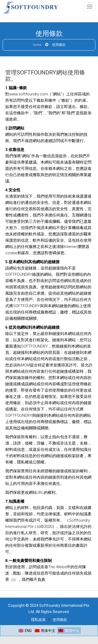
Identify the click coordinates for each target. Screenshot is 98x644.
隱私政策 (38, 620)
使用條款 (60, 620)
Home (37, 45)
